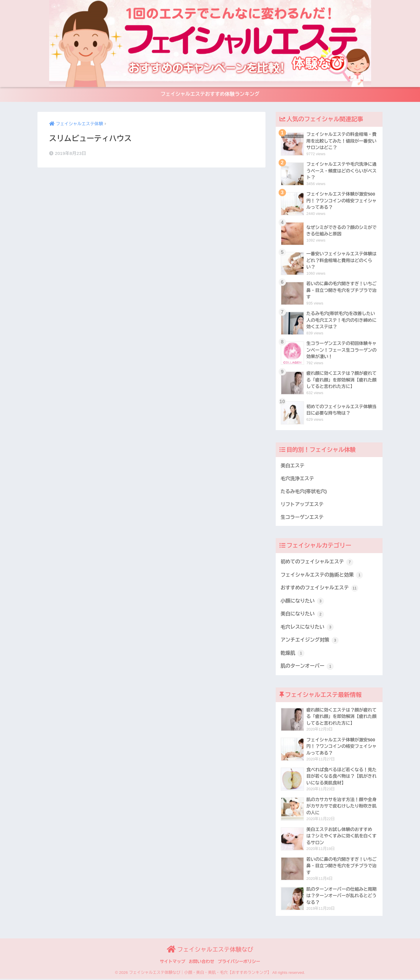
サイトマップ (173, 963)
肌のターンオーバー (307, 668)
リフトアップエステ (302, 505)
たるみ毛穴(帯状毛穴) (304, 492)
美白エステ (293, 466)
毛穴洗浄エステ (298, 479)
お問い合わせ (202, 963)
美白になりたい (302, 615)
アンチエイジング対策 (310, 641)
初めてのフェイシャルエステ (317, 563)
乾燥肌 (293, 654)
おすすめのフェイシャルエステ (320, 589)
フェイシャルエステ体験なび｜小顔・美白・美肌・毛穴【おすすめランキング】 (200, 974)
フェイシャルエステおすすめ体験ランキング (210, 95)
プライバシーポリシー (239, 963)
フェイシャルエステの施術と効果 (322, 576)
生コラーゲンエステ (302, 518)
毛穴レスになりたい (307, 628)
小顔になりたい (302, 602)
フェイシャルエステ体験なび (210, 951)
